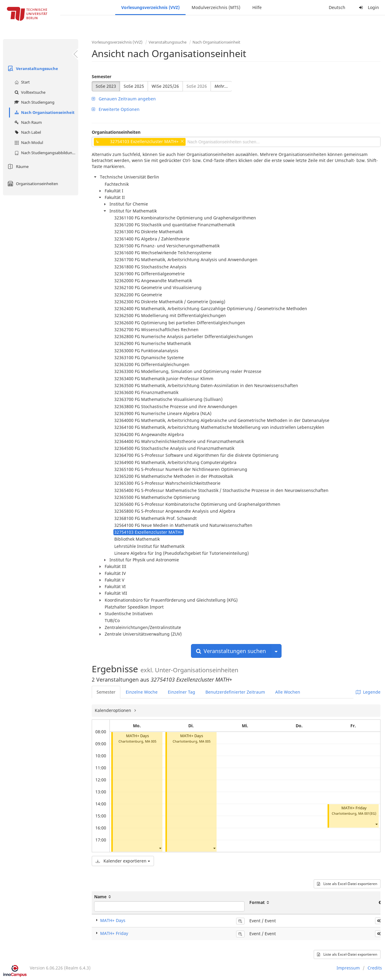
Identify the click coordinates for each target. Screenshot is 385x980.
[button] (160, 848)
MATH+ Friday (354, 808)
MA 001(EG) (367, 813)
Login (368, 7)
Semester (102, 76)
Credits (375, 968)
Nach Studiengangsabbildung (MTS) (46, 153)
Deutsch (337, 7)
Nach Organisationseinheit (44, 112)
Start (21, 82)
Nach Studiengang (34, 102)
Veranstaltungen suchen (231, 651)
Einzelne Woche (142, 692)
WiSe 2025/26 (165, 86)
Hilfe (257, 7)
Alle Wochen (288, 692)
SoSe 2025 (134, 86)
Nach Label (27, 132)
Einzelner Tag (182, 692)
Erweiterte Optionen (116, 109)
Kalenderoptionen (114, 710)
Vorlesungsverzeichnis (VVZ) (150, 7)
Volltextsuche (29, 92)
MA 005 (151, 741)
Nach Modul (28, 142)
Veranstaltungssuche (32, 69)
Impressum (348, 968)
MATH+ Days (137, 736)
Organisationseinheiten (32, 184)
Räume (17, 166)
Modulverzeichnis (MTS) (216, 7)
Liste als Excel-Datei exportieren (347, 884)
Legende (368, 692)
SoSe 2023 (106, 86)
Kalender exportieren (123, 861)
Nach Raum (27, 122)
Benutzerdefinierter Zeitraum (235, 692)
